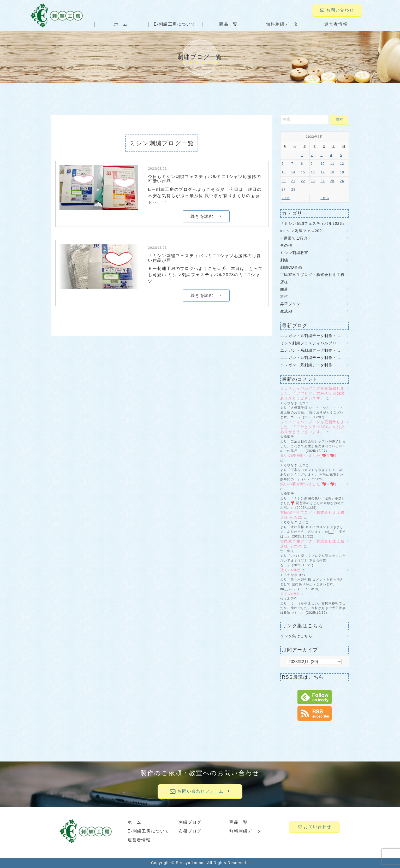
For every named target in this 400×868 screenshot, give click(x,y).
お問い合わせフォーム (200, 791)
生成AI (286, 311)
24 (323, 181)
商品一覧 (228, 24)
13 (284, 172)
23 (313, 181)
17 (323, 172)
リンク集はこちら (296, 636)
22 (303, 181)
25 (332, 181)
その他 (286, 245)
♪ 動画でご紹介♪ (295, 238)
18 (332, 172)
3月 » (325, 198)
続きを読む (206, 216)
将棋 (284, 297)
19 (342, 172)
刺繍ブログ (190, 822)
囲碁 (284, 289)
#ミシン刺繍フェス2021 (302, 231)
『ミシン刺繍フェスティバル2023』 (313, 223)
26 (342, 181)
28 (293, 190)
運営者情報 (336, 24)
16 (313, 172)
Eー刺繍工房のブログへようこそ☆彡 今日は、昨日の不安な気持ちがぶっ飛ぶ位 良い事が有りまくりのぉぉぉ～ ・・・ (205, 196)
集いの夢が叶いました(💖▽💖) (311, 456)
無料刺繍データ (282, 24)
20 (284, 181)
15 (303, 172)
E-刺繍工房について (175, 24)
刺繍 (284, 260)
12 (342, 164)
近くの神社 (290, 570)
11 (332, 164)
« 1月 (286, 198)
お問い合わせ (337, 10)
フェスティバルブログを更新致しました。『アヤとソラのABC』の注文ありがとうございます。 (313, 393)
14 (293, 172)
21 (293, 181)
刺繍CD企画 (291, 267)
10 (323, 164)
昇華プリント (292, 304)
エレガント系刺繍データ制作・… (310, 336)
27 (284, 190)
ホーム (121, 24)
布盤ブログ (190, 831)
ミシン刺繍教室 (294, 253)
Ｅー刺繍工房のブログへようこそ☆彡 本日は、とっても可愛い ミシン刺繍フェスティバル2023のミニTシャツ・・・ (205, 275)
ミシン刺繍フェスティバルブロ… (310, 343)
